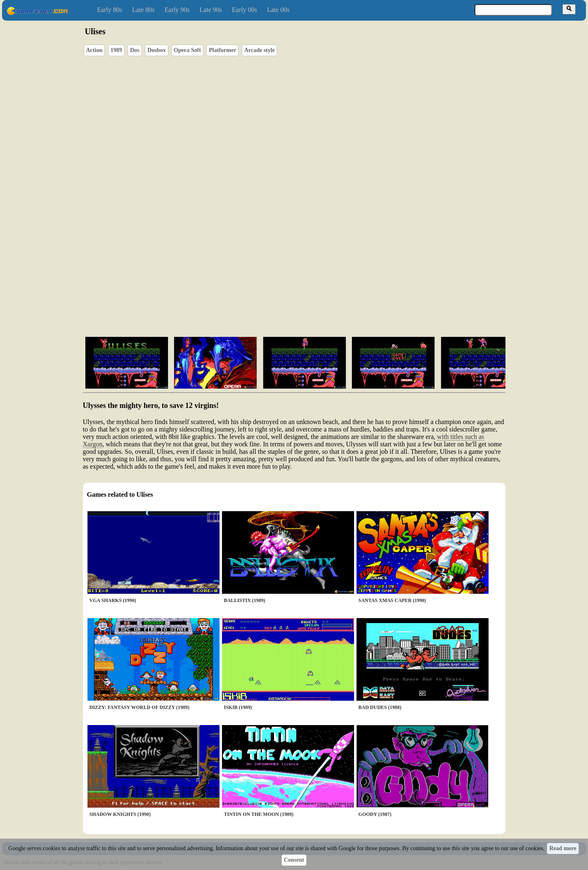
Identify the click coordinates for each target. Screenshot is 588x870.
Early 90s (177, 10)
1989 (116, 50)
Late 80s (143, 10)
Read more (563, 848)
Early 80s (110, 10)
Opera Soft (187, 50)
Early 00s (244, 10)
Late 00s (278, 10)
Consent (294, 860)
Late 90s (211, 10)
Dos (135, 50)
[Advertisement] (318, 291)
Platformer (222, 50)
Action (94, 50)
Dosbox (156, 50)
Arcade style (260, 50)
